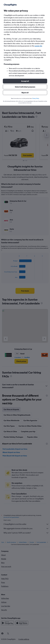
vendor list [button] (38, 46)
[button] (25, 81)
